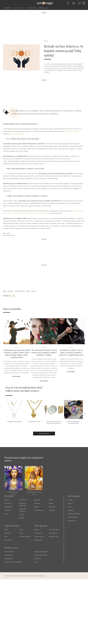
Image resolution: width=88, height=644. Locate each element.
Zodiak (6, 530)
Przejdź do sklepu (44, 433)
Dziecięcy (22, 518)
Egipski (51, 503)
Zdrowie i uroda (39, 536)
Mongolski (52, 510)
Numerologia (8, 540)
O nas (69, 507)
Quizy (36, 562)
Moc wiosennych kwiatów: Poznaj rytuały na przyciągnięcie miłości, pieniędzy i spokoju (44, 356)
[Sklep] (78, 3)
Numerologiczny (39, 510)
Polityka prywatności (74, 514)
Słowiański (52, 507)
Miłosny (22, 514)
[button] (84, 414)
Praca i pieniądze (54, 530)
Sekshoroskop (8, 558)
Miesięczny (8, 510)
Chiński (51, 500)
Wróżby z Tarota (9, 552)
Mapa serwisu (72, 521)
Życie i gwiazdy (32, 8)
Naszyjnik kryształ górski (15, 421)
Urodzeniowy (23, 500)
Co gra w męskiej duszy (41, 552)
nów (28, 291)
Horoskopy (8, 8)
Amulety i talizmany (25, 536)
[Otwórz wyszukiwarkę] (67, 3)
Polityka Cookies (73, 517)
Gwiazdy (37, 530)
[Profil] (83, 3)
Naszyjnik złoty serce (34, 421)
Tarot (6, 536)
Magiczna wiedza (19, 8)
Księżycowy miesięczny (23, 510)
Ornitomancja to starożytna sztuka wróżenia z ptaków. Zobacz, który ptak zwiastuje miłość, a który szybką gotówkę (17, 357)
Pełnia (5, 173)
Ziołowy (36, 507)
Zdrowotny (37, 503)
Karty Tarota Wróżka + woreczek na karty (73, 422)
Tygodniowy (8, 503)
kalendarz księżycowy (17, 134)
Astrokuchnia (38, 540)
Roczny (6, 514)
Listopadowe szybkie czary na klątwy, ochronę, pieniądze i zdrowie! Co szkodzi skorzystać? (71, 356)
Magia (46, 41)
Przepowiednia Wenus (41, 555)
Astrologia (7, 533)
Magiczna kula (9, 555)
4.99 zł (34, 494)
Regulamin (71, 510)
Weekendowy (8, 507)
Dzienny (7, 500)
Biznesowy (37, 500)
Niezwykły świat (54, 536)
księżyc (10, 291)
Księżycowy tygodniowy (23, 504)
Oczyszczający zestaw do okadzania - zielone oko (54, 422)
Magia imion (38, 558)
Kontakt (70, 500)
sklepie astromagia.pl (73, 131)
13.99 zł (13, 494)
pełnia (34, 291)
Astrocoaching (53, 533)
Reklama (70, 503)
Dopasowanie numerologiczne (13, 562)
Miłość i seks (38, 533)
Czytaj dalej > (17, 375)
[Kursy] (72, 3)
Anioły (21, 530)
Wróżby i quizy (43, 8)
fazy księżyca (20, 291)
